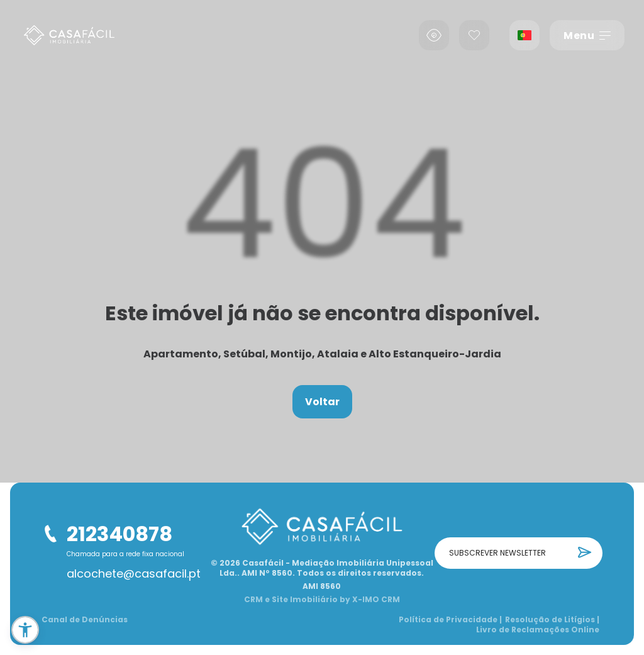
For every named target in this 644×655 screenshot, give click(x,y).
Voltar (322, 402)
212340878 (119, 534)
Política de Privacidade (450, 620)
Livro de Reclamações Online (538, 630)
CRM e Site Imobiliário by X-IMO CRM (322, 600)
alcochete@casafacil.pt (134, 574)
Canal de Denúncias (85, 620)
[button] (25, 630)
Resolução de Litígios (552, 620)
